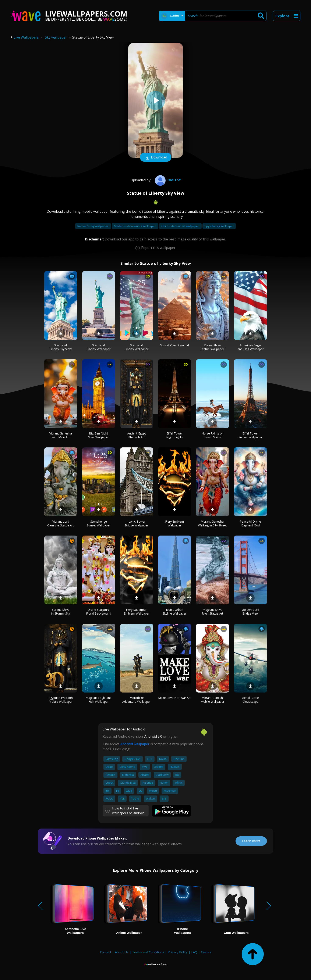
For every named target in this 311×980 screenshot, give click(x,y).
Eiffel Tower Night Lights (174, 435)
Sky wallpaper (56, 37)
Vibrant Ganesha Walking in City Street (212, 523)
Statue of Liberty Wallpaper (99, 347)
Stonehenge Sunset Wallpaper (99, 523)
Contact (106, 952)
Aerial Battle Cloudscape (250, 700)
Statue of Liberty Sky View (61, 347)
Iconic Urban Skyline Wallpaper (174, 611)
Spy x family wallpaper (219, 226)
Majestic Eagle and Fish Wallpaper (99, 700)
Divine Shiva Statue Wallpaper (212, 347)
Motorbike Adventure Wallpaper (137, 700)
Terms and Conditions (148, 952)
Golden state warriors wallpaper (135, 226)
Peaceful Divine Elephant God (250, 523)
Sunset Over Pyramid (174, 345)
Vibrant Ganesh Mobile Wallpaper (212, 700)
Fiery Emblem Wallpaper (174, 523)
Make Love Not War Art (174, 698)
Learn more (251, 841)
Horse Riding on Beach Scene (213, 435)
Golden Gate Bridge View (250, 611)
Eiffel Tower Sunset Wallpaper (250, 435)
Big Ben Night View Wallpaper (99, 435)
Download (156, 158)
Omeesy (167, 180)
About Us (122, 952)
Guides (206, 952)
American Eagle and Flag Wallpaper (250, 347)
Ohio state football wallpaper (180, 226)
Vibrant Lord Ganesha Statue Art (61, 523)
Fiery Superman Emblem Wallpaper (137, 611)
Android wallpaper (135, 744)
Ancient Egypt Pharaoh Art (137, 435)
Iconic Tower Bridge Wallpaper (137, 523)
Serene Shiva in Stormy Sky (61, 611)
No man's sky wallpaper (93, 226)
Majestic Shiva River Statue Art (213, 611)
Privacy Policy (178, 952)
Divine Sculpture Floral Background (99, 611)
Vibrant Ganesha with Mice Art (61, 435)
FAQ (194, 952)
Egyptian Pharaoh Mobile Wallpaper (61, 700)
